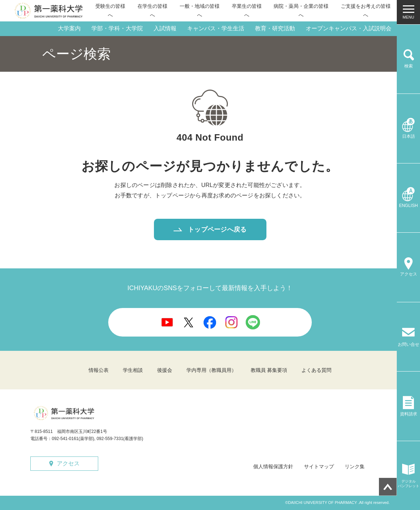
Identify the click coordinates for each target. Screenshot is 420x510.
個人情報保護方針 (273, 466)
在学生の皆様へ (152, 11)
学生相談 (133, 370)
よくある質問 (316, 370)
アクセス (68, 463)
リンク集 (355, 466)
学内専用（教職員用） (211, 370)
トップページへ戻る (217, 229)
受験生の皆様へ (110, 11)
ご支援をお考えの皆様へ (366, 11)
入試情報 (165, 28)
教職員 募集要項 (269, 370)
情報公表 (99, 370)
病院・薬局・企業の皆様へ (301, 11)
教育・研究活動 (275, 28)
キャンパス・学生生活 (216, 28)
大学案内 (69, 28)
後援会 (165, 370)
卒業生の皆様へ (247, 11)
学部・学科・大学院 (117, 28)
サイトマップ (319, 466)
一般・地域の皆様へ (200, 11)
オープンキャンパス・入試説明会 (349, 28)
